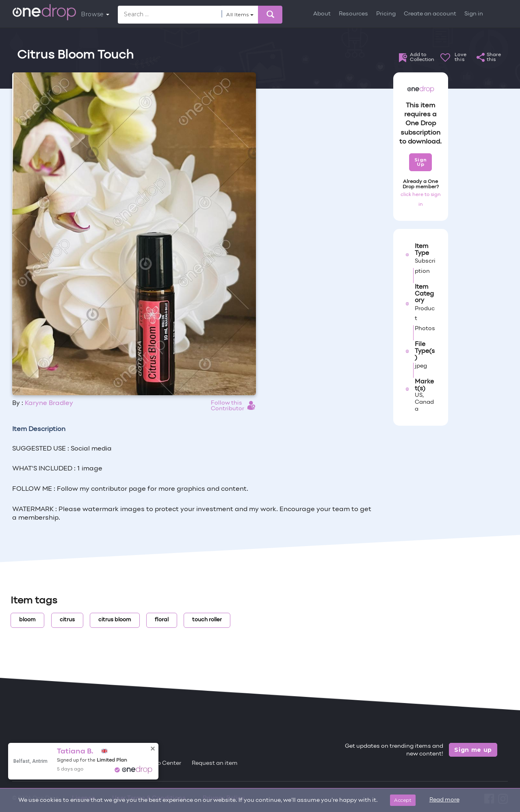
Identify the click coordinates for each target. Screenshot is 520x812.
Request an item (215, 763)
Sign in (474, 14)
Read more (444, 800)
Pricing (386, 14)
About (322, 14)
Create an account (430, 14)
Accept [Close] (403, 800)
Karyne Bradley (49, 403)
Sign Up (421, 162)
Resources (353, 14)
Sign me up (473, 750)
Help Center (165, 763)
